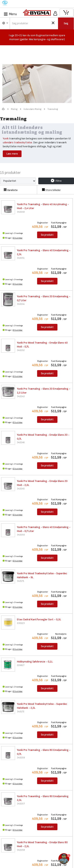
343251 (21, 258)
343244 (21, 304)
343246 (21, 442)
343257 (21, 804)
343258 (21, 850)
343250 (21, 535)
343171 (21, 581)
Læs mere (12, 154)
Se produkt (47, 235)
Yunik (6, 138)
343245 (21, 489)
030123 (21, 623)
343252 (21, 350)
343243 (21, 396)
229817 (21, 665)
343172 (21, 712)
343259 (21, 758)
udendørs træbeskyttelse (17, 142)
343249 (21, 212)
